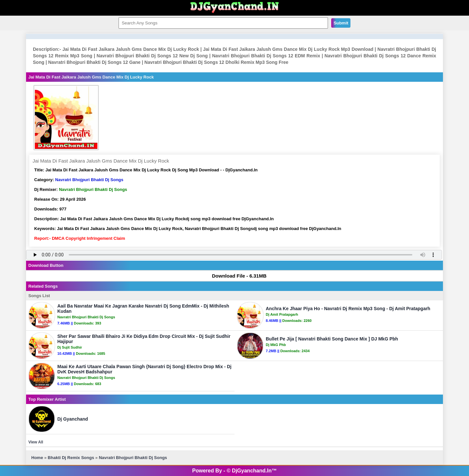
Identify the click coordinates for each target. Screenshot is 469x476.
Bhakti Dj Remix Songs (71, 458)
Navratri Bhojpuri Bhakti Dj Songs (89, 180)
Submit (341, 23)
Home (37, 458)
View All (36, 442)
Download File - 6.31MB (236, 276)
